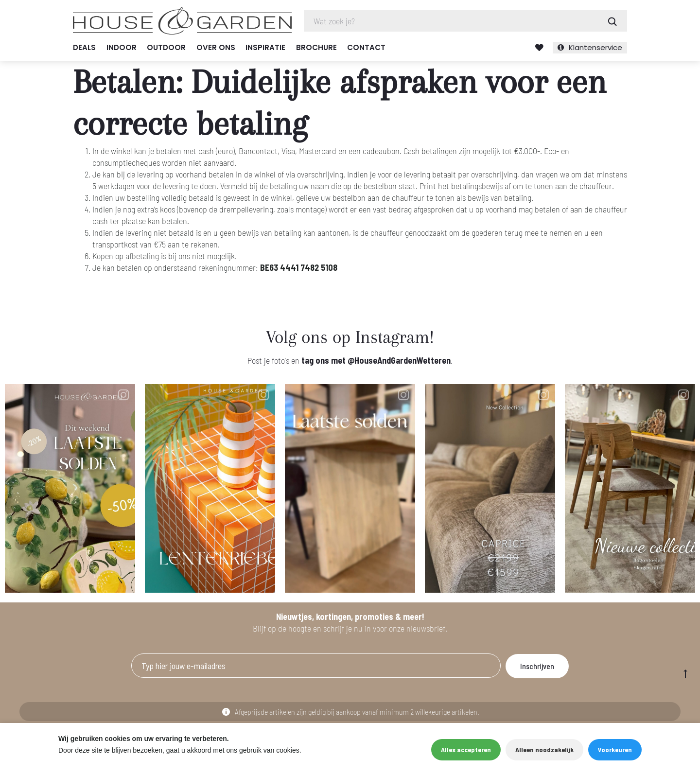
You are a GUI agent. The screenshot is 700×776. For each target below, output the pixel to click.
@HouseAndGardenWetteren (399, 360)
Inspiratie (265, 47)
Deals (84, 47)
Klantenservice (595, 47)
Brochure (316, 47)
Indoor (122, 47)
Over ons (216, 47)
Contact (366, 47)
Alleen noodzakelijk (544, 750)
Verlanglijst (539, 48)
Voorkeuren (615, 750)
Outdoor (166, 47)
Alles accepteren (466, 750)
